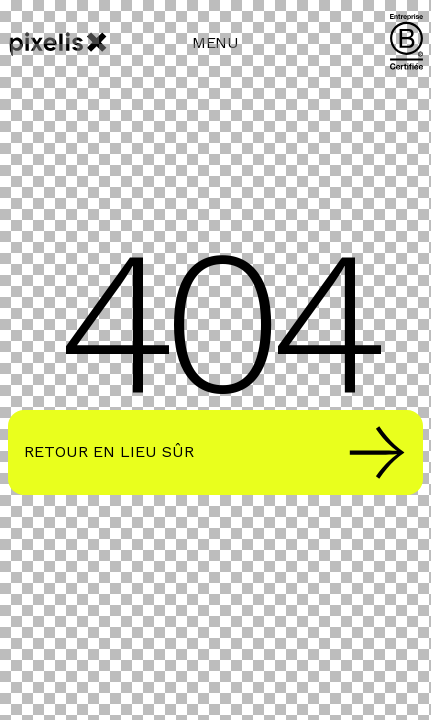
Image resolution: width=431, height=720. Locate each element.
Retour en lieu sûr (215, 452)
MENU (215, 42)
